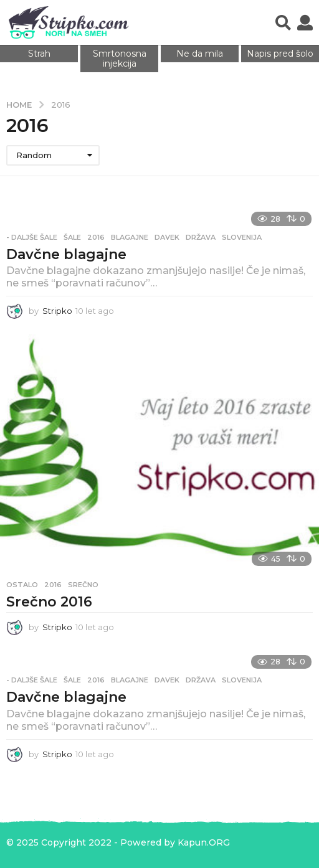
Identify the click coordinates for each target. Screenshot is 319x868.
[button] (283, 22)
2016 (96, 237)
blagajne (130, 237)
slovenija (242, 237)
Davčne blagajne (66, 254)
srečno (83, 585)
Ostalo (22, 585)
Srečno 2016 (49, 602)
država (201, 237)
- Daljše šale (32, 237)
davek (167, 237)
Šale (72, 237)
